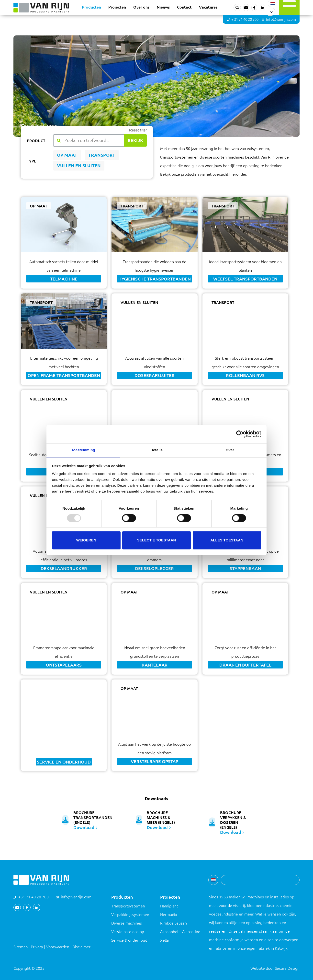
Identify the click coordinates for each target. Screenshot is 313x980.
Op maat (67, 155)
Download (85, 827)
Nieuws (163, 7)
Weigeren (86, 540)
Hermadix (169, 915)
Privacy (37, 947)
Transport (102, 155)
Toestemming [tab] (83, 450)
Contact (184, 7)
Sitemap (21, 947)
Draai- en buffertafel (245, 665)
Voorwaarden (58, 947)
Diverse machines (127, 923)
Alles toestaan (227, 540)
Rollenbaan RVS (245, 375)
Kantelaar (155, 665)
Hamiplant (169, 906)
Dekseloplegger (154, 568)
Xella (164, 940)
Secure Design (287, 968)
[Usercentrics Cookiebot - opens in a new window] (240, 434)
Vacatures (208, 7)
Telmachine (64, 279)
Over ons (141, 7)
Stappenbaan (245, 568)
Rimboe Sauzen (173, 923)
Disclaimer (81, 947)
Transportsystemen (128, 906)
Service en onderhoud (64, 762)
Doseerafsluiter (155, 375)
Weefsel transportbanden (245, 279)
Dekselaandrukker (64, 568)
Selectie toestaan (157, 540)
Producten (91, 7)
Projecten (117, 7)
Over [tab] (230, 450)
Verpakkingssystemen (130, 915)
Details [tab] (156, 450)
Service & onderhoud (129, 940)
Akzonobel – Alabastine (180, 932)
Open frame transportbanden (64, 375)
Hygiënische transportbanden (155, 279)
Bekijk (135, 140)
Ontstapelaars (64, 665)
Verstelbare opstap (155, 761)
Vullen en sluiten (79, 166)
